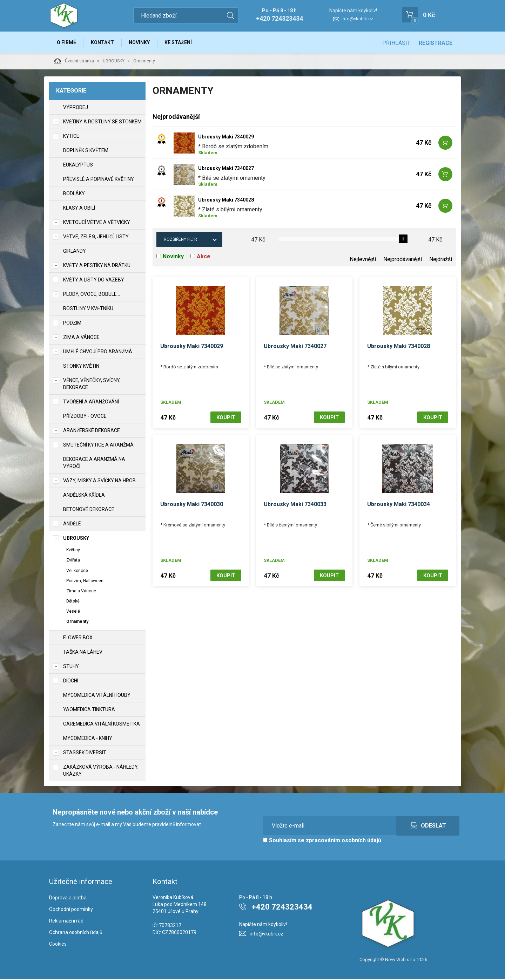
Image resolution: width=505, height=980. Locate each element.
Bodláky (74, 195)
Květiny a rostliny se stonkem (102, 123)
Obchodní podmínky (71, 910)
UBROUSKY (114, 62)
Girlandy (75, 252)
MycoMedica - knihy (88, 739)
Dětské (73, 602)
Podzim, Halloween (85, 581)
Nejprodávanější (403, 260)
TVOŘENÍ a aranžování (91, 403)
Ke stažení (182, 43)
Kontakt (104, 43)
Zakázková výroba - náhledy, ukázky (101, 771)
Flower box (78, 639)
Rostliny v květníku (88, 309)
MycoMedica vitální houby (97, 696)
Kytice (71, 137)
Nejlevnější (363, 260)
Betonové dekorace (89, 510)
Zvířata (73, 561)
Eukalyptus (78, 166)
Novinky (142, 43)
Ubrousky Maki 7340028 (226, 201)
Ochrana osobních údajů (76, 933)
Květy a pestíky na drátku (97, 266)
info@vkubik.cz (357, 19)
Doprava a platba (68, 899)
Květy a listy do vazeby (94, 281)
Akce (204, 257)
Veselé (73, 612)
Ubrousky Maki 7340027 (226, 169)
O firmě (67, 43)
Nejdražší (441, 260)
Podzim (72, 324)
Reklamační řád (66, 922)
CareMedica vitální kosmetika (102, 725)
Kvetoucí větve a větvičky (97, 223)
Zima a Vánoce (81, 592)
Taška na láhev (83, 653)
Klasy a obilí (79, 209)
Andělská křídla (84, 496)
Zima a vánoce (81, 338)
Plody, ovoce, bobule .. (92, 295)
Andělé (72, 525)
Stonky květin (81, 367)
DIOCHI (71, 682)
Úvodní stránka (74, 62)
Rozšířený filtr (180, 240)
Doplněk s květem (86, 151)
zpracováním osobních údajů (344, 841)
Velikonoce (77, 571)
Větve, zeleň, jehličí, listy (96, 238)
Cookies (58, 945)
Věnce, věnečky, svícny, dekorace (92, 385)
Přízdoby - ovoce (85, 417)
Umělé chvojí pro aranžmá (98, 353)
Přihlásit (396, 43)
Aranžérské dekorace (92, 431)
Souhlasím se (322, 841)
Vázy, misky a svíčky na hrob (99, 482)
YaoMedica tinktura (89, 710)
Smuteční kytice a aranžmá (98, 446)
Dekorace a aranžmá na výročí (94, 464)
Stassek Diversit (85, 754)
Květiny (73, 551)
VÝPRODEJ (76, 108)
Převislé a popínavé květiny (99, 180)
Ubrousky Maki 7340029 (226, 138)
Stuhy (71, 667)
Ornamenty (77, 622)
